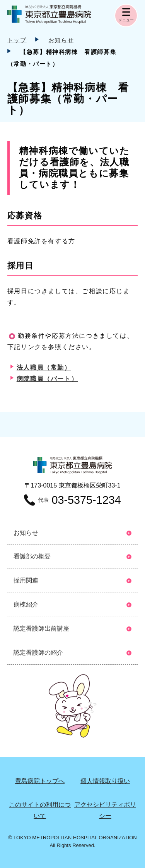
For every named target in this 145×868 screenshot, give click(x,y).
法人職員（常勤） (44, 367)
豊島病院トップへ (40, 781)
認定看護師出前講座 (41, 629)
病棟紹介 (26, 604)
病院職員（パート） (47, 379)
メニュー (126, 20)
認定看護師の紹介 (38, 653)
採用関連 (26, 580)
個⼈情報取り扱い (105, 781)
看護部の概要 (32, 556)
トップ (17, 40)
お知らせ (61, 40)
